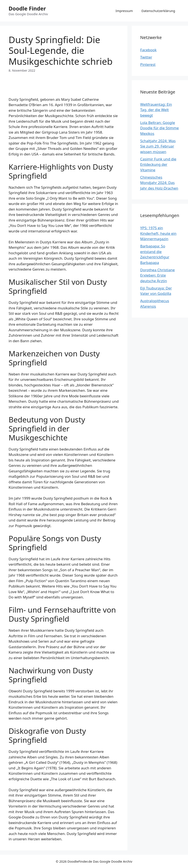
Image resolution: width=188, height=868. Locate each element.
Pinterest (148, 64)
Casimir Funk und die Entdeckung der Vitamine (158, 164)
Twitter (146, 57)
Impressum (124, 11)
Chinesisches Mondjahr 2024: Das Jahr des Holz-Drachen (159, 183)
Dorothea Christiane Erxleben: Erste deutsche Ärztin (158, 275)
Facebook (148, 50)
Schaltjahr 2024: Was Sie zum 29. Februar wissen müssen (158, 146)
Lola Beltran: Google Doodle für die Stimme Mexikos (160, 128)
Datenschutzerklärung (158, 11)
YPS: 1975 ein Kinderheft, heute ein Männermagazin (158, 233)
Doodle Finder (27, 8)
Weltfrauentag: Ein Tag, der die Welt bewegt (156, 110)
